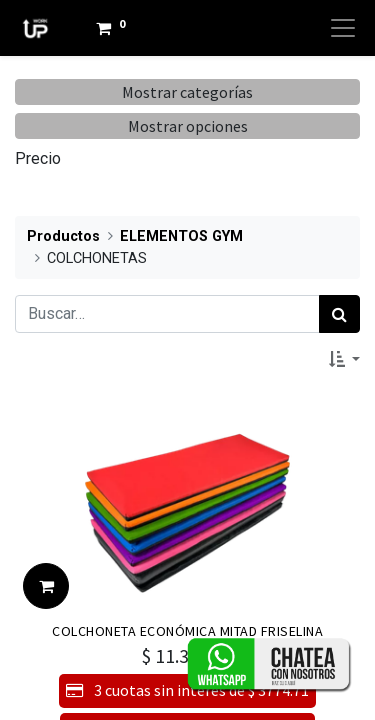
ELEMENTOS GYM (181, 236)
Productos (63, 236)
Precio (38, 158)
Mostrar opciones (188, 126)
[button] (344, 359)
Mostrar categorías (187, 92)
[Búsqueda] (339, 314)
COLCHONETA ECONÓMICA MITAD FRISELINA (187, 631)
